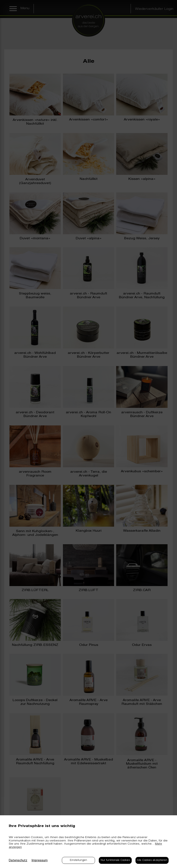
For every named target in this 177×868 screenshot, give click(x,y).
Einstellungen (78, 860)
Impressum (40, 861)
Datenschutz (18, 861)
